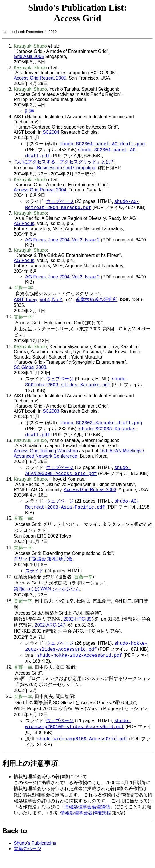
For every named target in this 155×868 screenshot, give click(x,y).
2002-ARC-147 (50, 633)
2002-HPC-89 (77, 627)
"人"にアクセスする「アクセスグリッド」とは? (64, 163)
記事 (30, 111)
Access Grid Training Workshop (46, 457)
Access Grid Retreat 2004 (40, 192)
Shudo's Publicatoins (35, 855)
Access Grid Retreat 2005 (40, 78)
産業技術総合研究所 (97, 302)
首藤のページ (28, 860)
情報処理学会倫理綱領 (87, 818)
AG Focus (24, 226)
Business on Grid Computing (66, 169)
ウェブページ (60, 204)
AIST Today (25, 302)
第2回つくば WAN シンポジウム (47, 597)
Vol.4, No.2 (51, 302)
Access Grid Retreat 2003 (90, 496)
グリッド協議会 (30, 567)
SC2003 (51, 415)
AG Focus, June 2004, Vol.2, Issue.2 (62, 243)
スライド (34, 579)
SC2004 (51, 132)
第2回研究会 (60, 567)
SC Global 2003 (30, 370)
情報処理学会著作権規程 (86, 824)
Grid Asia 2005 (29, 56)
